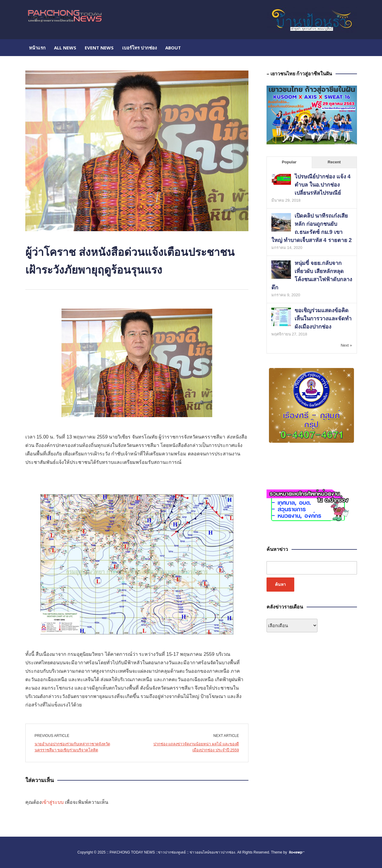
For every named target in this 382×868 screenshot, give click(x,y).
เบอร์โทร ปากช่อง (139, 48)
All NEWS (65, 48)
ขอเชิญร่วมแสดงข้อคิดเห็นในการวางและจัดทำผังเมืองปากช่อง (323, 319)
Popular (289, 162)
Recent (334, 162)
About (173, 48)
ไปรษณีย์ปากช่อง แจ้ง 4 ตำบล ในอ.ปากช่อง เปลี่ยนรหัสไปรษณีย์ (323, 185)
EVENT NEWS (99, 48)
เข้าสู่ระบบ (53, 802)
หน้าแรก (37, 48)
